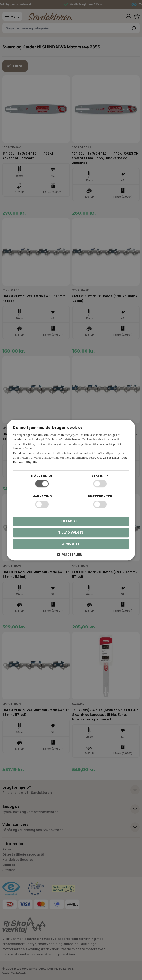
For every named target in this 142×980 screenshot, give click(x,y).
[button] (71, 556)
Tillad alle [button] (71, 521)
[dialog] (71, 490)
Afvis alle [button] (71, 544)
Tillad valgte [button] (71, 532)
